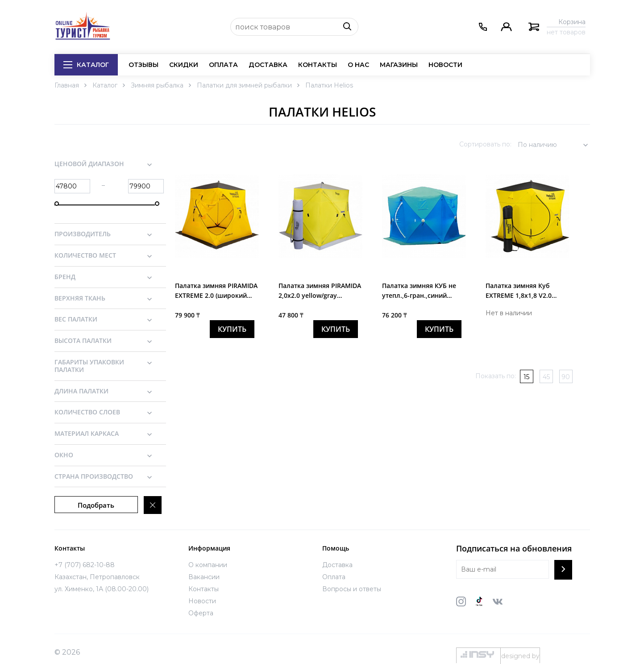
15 (526, 377)
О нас (358, 65)
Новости (445, 65)
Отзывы (143, 65)
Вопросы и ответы (352, 589)
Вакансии (204, 577)
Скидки (184, 65)
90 (566, 377)
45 (546, 377)
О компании (208, 565)
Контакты (318, 65)
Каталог (86, 65)
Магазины (399, 65)
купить (232, 329)
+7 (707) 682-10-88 (85, 565)
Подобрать (96, 505)
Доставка (268, 65)
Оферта (201, 613)
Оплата (223, 65)
